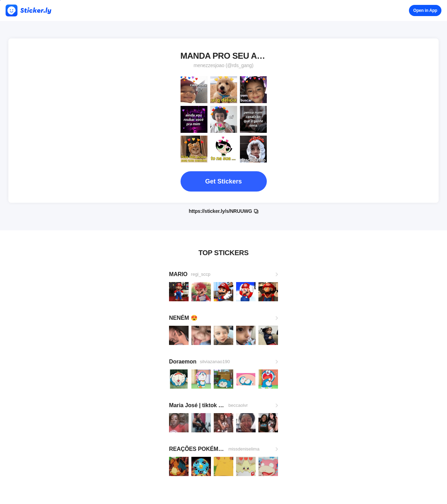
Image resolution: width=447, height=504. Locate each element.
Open (425, 10)
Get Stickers (223, 181)
